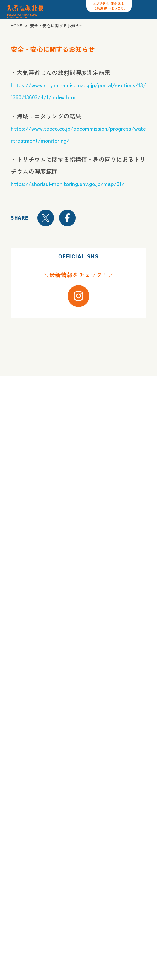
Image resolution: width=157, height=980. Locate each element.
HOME (16, 25)
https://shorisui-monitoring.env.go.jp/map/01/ (71, 183)
